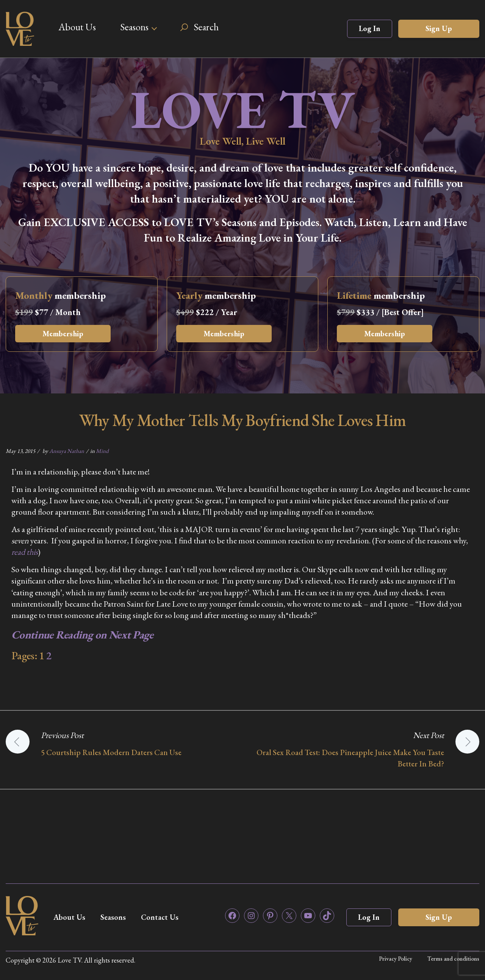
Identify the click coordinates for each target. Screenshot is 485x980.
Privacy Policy (396, 959)
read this (25, 552)
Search (206, 27)
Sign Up (439, 28)
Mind (102, 451)
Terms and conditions (453, 959)
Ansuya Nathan (67, 451)
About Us (77, 27)
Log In (370, 28)
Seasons (134, 27)
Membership (63, 334)
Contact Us (160, 917)
